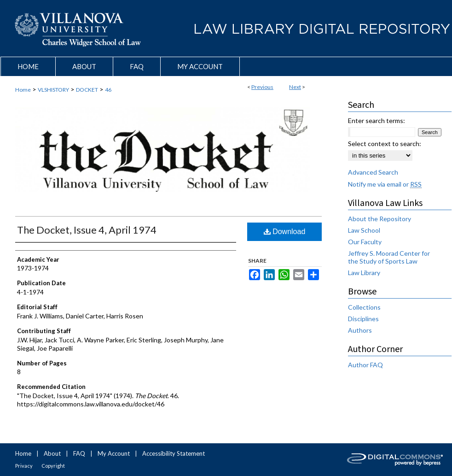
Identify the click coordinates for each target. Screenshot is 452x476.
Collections (364, 307)
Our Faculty (365, 242)
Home (23, 90)
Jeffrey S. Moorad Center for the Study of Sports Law (389, 257)
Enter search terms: (377, 120)
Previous (262, 87)
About (52, 453)
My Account (114, 453)
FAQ (79, 453)
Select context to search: (385, 144)
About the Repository (380, 219)
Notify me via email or (385, 184)
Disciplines (363, 319)
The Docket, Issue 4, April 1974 (87, 230)
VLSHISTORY (53, 90)
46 (108, 90)
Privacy (24, 466)
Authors (360, 330)
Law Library (364, 273)
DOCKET (87, 90)
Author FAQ (365, 365)
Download (285, 232)
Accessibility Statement (174, 453)
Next (295, 87)
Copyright (53, 466)
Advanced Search (373, 172)
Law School (364, 230)
